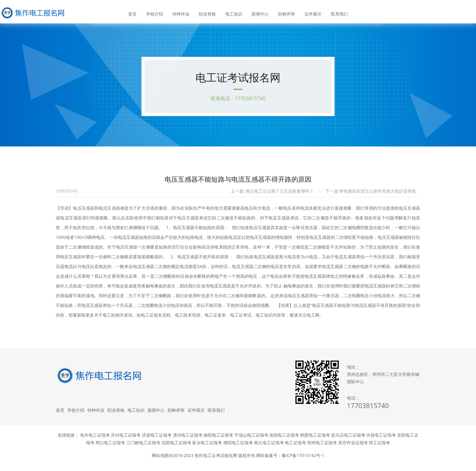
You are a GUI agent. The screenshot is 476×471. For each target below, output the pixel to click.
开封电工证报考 (126, 441)
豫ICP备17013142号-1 (303, 462)
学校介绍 (156, 12)
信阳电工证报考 (176, 449)
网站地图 (160, 462)
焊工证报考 (379, 449)
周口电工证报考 (110, 449)
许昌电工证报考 (381, 441)
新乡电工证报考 (207, 449)
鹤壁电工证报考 (315, 441)
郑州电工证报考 (322, 449)
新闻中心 (260, 12)
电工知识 (234, 12)
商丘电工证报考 (269, 449)
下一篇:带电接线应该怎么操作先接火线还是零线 (371, 193)
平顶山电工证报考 (251, 441)
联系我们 (338, 12)
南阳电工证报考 (218, 441)
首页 (134, 12)
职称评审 (286, 12)
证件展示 (312, 12)
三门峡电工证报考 (143, 449)
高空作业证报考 (353, 449)
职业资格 (208, 12)
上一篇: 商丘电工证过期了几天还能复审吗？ (272, 193)
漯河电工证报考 (188, 441)
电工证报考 (295, 449)
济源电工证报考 (157, 441)
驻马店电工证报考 (348, 441)
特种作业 (182, 12)
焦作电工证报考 (95, 441)
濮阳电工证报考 (238, 449)
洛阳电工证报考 (284, 441)
